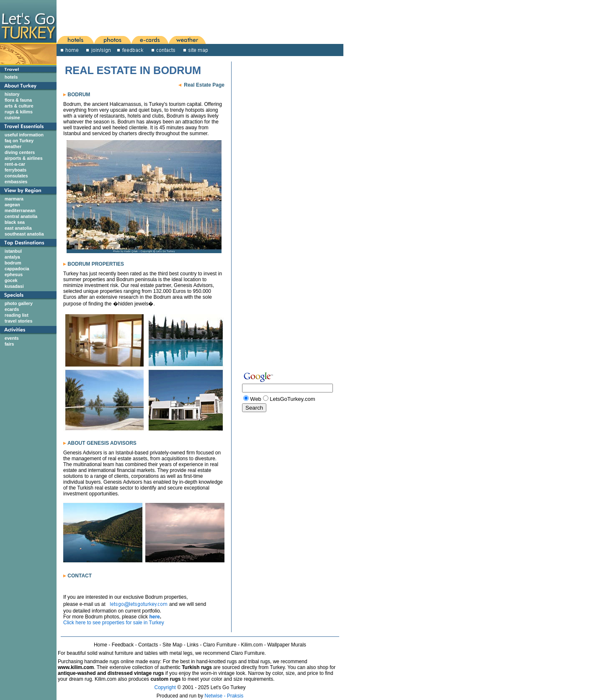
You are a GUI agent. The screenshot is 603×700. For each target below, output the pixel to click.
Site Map (172, 645)
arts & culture (19, 106)
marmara (14, 199)
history (12, 94)
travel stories (18, 321)
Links (193, 645)
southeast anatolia (24, 234)
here (154, 617)
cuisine (12, 118)
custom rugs (165, 679)
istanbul (13, 251)
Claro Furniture (220, 645)
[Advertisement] (180, 17)
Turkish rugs (197, 667)
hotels (11, 77)
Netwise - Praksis (224, 696)
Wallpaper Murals (287, 645)
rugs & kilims (19, 112)
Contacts (148, 645)
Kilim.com (252, 645)
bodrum (13, 263)
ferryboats (15, 170)
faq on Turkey (19, 141)
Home (100, 645)
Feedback (123, 645)
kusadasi (14, 286)
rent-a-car (15, 164)
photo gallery (19, 303)
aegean (12, 205)
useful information (24, 135)
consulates (16, 176)
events (12, 338)
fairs (9, 344)
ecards (12, 309)
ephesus (14, 274)
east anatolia (18, 228)
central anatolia (21, 216)
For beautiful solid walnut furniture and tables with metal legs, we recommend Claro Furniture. (162, 653)
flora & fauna (18, 100)
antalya (12, 257)
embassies (16, 182)
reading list (17, 315)
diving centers (20, 152)
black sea (15, 222)
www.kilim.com (76, 667)
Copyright (165, 687)
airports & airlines (24, 158)
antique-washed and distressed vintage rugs (111, 673)
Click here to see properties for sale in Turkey (114, 623)
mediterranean (20, 210)
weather (13, 146)
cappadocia (17, 269)
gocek (11, 280)
